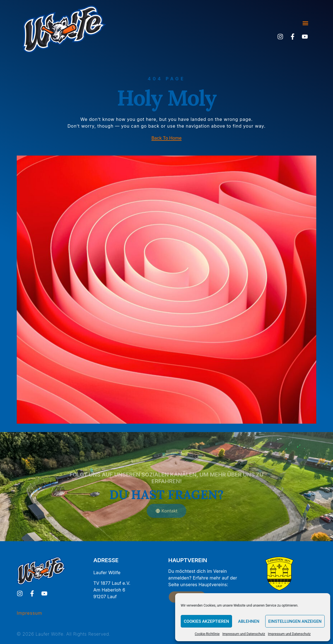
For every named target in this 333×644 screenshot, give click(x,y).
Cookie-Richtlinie (207, 634)
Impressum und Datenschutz (244, 634)
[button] (305, 23)
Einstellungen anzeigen (295, 621)
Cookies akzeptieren (206, 621)
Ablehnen (248, 621)
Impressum (29, 613)
